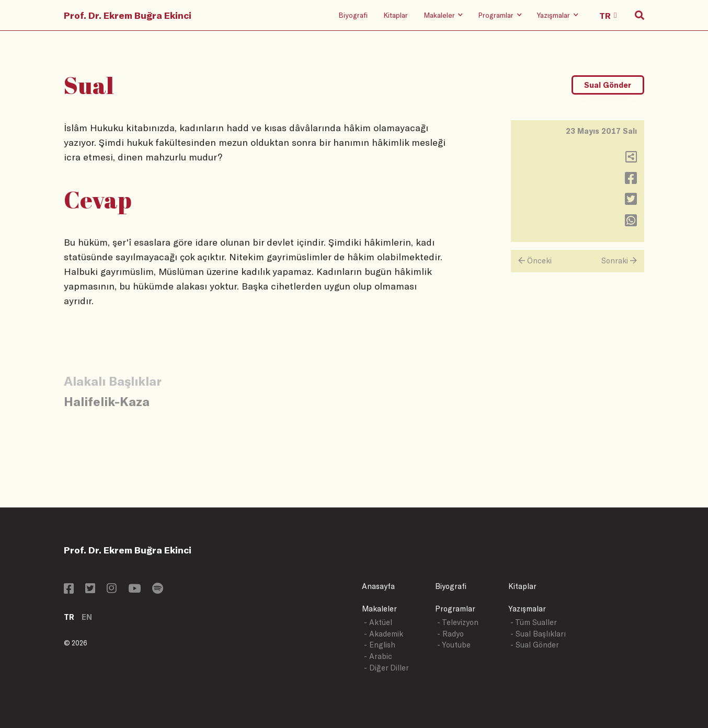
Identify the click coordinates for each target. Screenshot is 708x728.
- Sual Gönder (535, 645)
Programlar (455, 609)
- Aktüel (378, 622)
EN (87, 617)
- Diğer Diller (386, 668)
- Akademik (384, 634)
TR (69, 617)
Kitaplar (396, 15)
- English (380, 645)
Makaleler (379, 609)
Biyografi (353, 15)
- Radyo (450, 634)
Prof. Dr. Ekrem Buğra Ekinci (128, 15)
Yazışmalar (527, 609)
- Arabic (378, 656)
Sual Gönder (608, 85)
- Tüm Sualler (534, 622)
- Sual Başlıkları (538, 634)
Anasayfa (378, 586)
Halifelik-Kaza (107, 401)
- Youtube (454, 645)
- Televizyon (458, 622)
